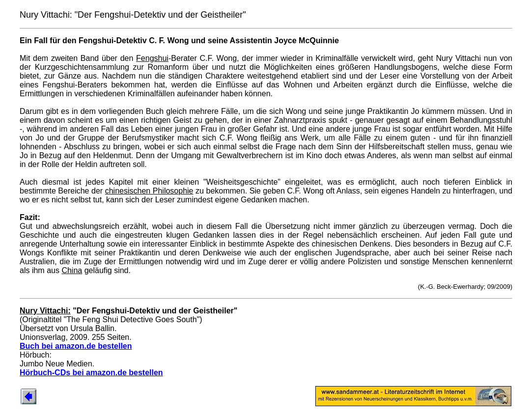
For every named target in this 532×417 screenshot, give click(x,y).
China (72, 270)
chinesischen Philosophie (149, 191)
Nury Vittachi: (45, 311)
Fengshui (152, 58)
